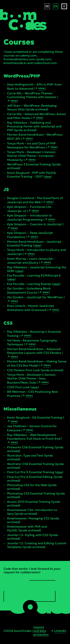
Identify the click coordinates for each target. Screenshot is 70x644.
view (48, 176)
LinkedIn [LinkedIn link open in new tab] (60, 631)
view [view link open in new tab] (42, 88)
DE (47, 6)
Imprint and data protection (41, 631)
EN (56, 6)
